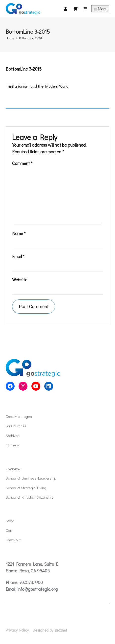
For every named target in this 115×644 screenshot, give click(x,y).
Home (10, 38)
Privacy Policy (17, 630)
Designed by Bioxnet (50, 630)
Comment (22, 163)
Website (20, 280)
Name (19, 233)
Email (18, 256)
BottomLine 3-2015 (24, 69)
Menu (100, 9)
